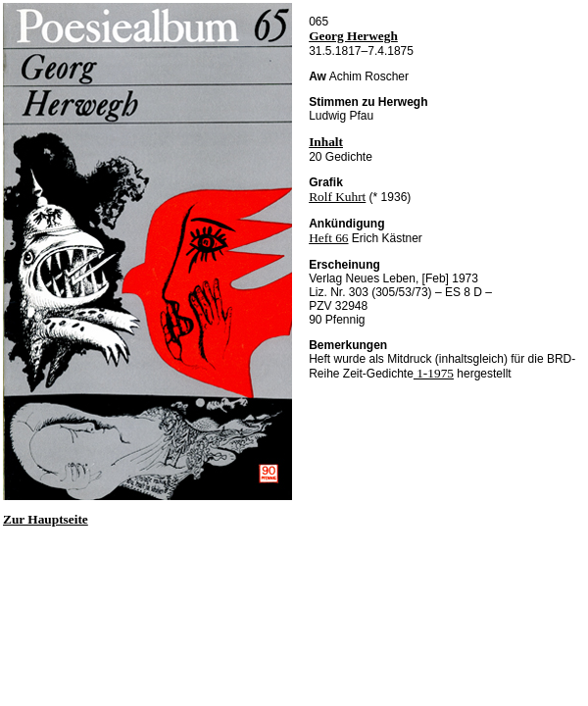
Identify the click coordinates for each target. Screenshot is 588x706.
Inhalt (326, 142)
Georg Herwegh (353, 36)
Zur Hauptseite (46, 519)
